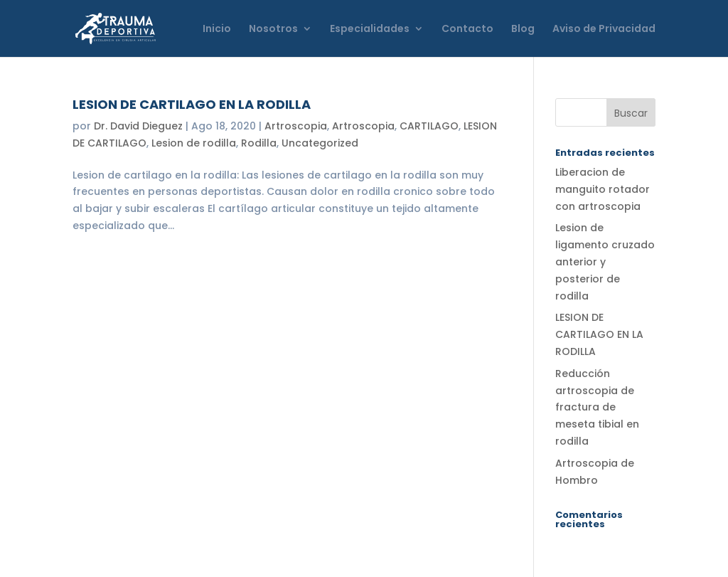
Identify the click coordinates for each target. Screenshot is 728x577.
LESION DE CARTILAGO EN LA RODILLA (192, 104)
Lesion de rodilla (194, 143)
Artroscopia (296, 126)
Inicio (217, 30)
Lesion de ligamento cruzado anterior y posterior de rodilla (605, 261)
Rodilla (259, 143)
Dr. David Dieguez (138, 126)
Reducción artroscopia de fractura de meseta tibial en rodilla (597, 407)
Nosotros (273, 30)
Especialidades (370, 30)
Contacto (467, 30)
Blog (523, 30)
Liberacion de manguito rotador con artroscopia (603, 189)
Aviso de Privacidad (604, 30)
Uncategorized (320, 143)
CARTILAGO (429, 126)
